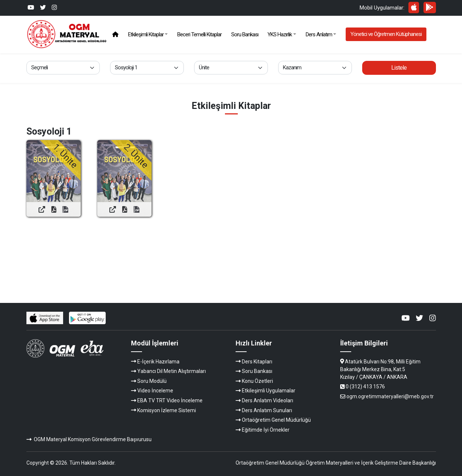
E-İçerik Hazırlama (158, 362)
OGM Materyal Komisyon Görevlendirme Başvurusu (93, 439)
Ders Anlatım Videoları (268, 400)
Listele (399, 68)
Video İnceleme (155, 391)
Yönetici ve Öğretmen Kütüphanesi (386, 34)
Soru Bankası (245, 34)
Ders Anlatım (319, 34)
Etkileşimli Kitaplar (146, 34)
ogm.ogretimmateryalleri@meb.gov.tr (390, 396)
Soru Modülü (152, 381)
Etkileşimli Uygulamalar (269, 391)
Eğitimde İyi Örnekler (266, 430)
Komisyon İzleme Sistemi (167, 410)
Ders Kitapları (257, 362)
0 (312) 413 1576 (365, 387)
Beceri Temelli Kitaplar (199, 34)
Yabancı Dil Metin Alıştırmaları (172, 371)
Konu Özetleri (257, 381)
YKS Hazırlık (280, 34)
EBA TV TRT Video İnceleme (170, 400)
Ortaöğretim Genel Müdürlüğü (276, 420)
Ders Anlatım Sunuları (267, 410)
